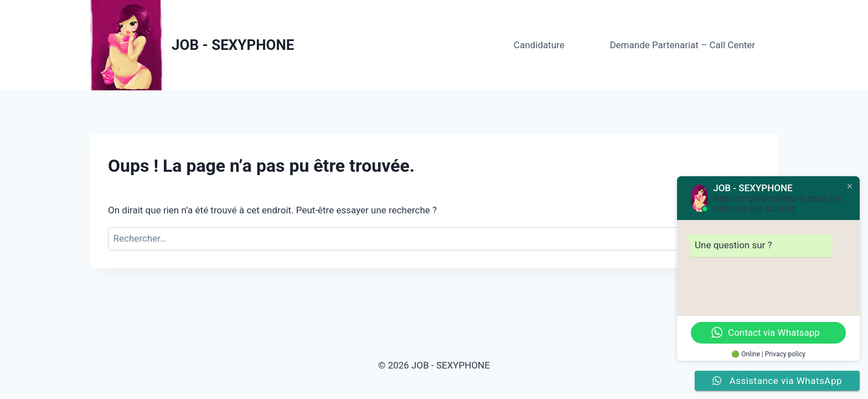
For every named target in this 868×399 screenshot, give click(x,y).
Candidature (539, 45)
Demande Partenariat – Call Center (682, 45)
